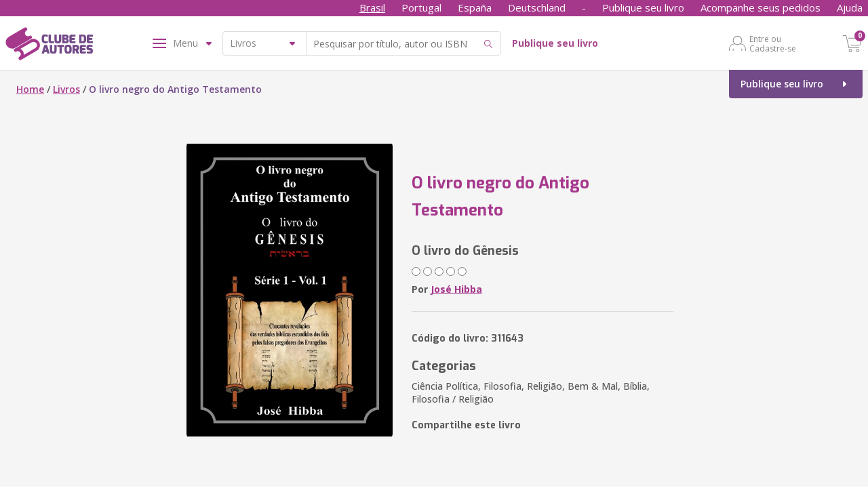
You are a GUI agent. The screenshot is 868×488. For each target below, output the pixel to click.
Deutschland (537, 7)
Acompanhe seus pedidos (761, 7)
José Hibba (456, 289)
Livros (66, 89)
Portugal (421, 7)
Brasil (372, 7)
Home (30, 89)
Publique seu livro (643, 7)
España (475, 7)
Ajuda (850, 7)
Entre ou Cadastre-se (773, 43)
